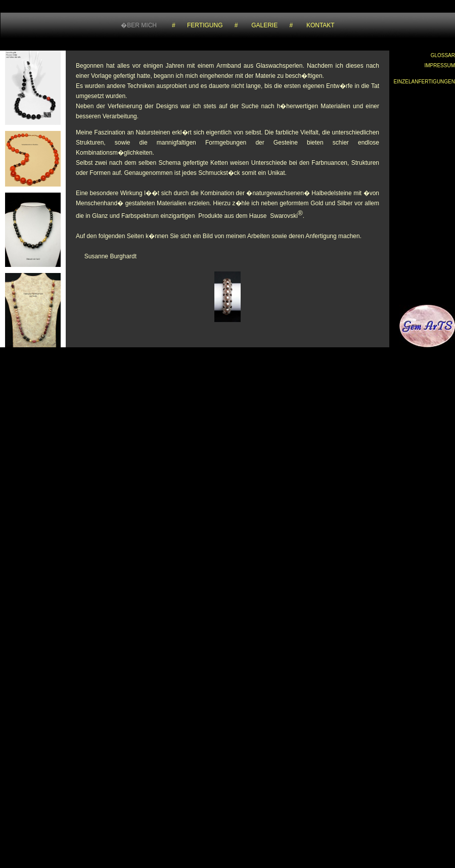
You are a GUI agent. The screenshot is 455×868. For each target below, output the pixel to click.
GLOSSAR (443, 55)
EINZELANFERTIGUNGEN (425, 82)
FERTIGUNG (205, 25)
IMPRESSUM (440, 65)
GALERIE (264, 25)
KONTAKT (321, 25)
